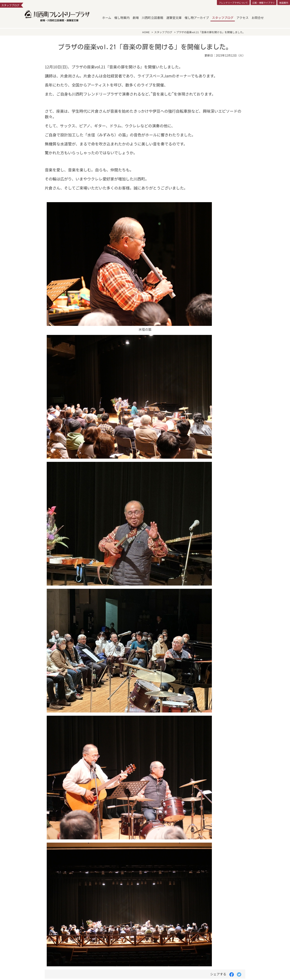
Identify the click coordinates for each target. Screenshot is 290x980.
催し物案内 (122, 17)
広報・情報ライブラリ (263, 3)
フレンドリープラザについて (233, 3)
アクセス (242, 17)
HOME (146, 32)
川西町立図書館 (152, 17)
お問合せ (258, 17)
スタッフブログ (223, 17)
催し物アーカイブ (197, 17)
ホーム (107, 17)
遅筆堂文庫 (174, 17)
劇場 (136, 17)
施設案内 (284, 3)
